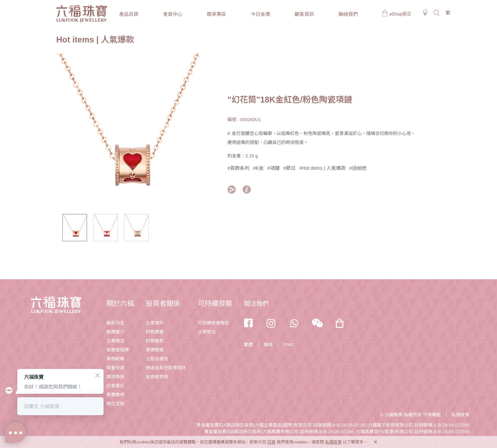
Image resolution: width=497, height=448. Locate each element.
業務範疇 (115, 359)
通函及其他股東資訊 (166, 368)
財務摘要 (155, 332)
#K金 (258, 168)
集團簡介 (115, 332)
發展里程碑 (118, 350)
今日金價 (260, 14)
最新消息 (115, 323)
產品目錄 (129, 14)
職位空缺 (115, 404)
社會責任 (115, 386)
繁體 (248, 345)
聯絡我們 (348, 14)
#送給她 (358, 168)
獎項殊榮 (115, 377)
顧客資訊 (304, 14)
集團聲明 (115, 395)
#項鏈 (274, 168)
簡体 (268, 345)
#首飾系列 (238, 168)
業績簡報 (155, 350)
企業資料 (155, 323)
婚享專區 (216, 14)
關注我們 (256, 304)
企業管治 (207, 332)
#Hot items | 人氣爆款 (322, 168)
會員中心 (173, 14)
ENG (288, 345)
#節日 (290, 168)
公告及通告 (157, 359)
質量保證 (115, 368)
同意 (271, 442)
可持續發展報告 (213, 323)
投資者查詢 (157, 377)
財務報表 (155, 341)
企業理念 (115, 341)
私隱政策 (460, 415)
